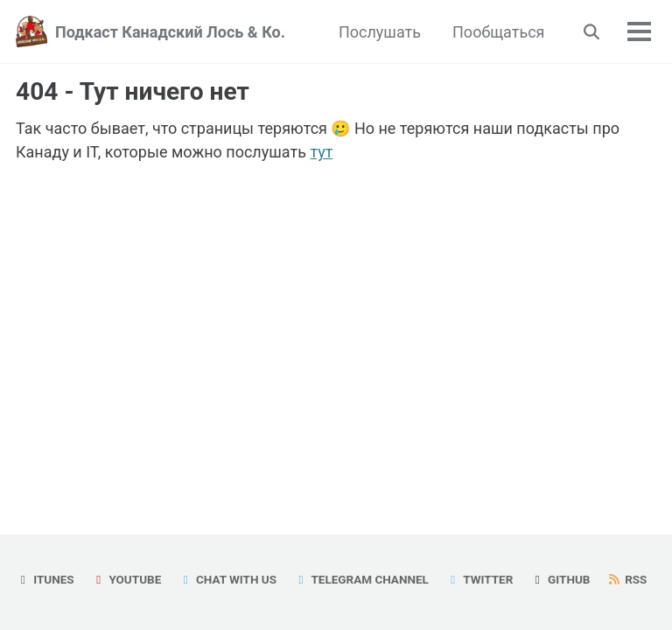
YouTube (126, 579)
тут (321, 152)
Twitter (479, 579)
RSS (627, 579)
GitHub (560, 579)
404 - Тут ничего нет (133, 91)
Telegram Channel (361, 579)
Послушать (380, 32)
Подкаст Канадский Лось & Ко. (170, 32)
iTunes (45, 579)
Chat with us (227, 579)
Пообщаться (498, 32)
